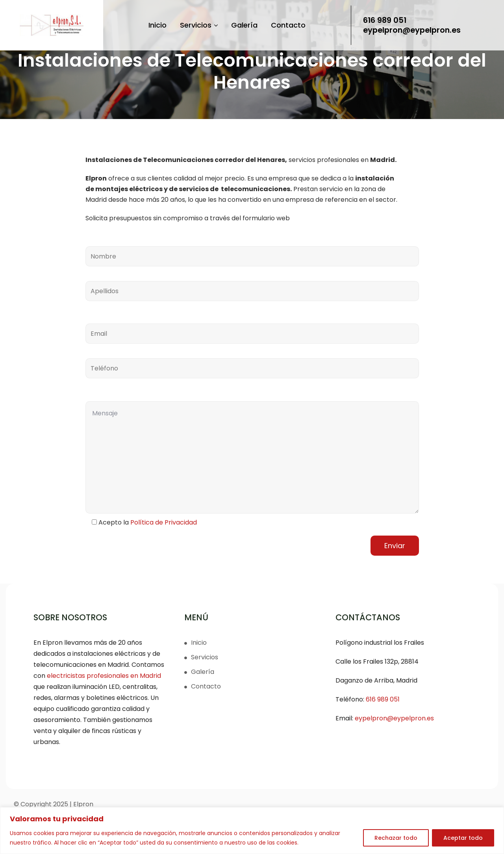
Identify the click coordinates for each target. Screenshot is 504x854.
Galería (242, 25)
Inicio (155, 25)
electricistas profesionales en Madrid (104, 676)
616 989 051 (381, 20)
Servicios (196, 25)
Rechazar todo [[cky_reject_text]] (396, 838)
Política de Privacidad (164, 522)
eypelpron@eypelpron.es (409, 30)
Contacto (285, 25)
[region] (252, 831)
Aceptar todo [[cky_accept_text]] (463, 838)
